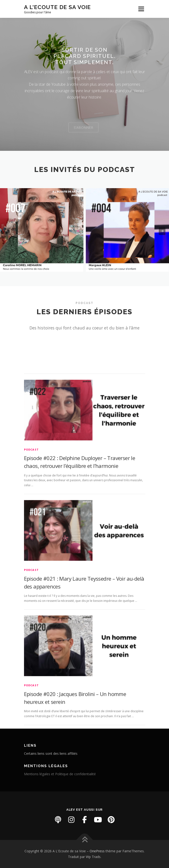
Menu (141, 9)
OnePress (97, 851)
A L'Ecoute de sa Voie (57, 7)
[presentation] (7, 231)
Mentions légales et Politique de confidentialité (60, 774)
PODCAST (31, 508)
